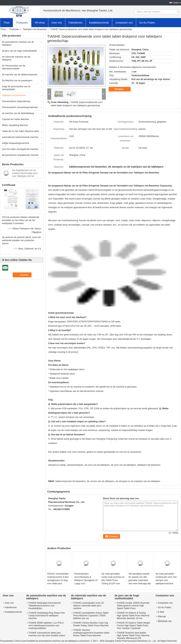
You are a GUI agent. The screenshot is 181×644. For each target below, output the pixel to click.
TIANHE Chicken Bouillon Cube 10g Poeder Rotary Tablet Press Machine (91, 624)
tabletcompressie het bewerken (70, 481)
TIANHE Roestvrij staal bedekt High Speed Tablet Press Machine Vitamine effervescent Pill (133, 635)
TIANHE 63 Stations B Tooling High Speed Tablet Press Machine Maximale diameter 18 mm (133, 616)
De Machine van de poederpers (17, 81)
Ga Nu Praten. (148, 23)
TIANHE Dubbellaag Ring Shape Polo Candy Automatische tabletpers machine (47, 616)
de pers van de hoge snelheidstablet (19, 51)
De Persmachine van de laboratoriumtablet (14, 67)
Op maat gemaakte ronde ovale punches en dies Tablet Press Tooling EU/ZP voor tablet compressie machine (113, 582)
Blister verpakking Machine (15, 125)
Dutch (176, 3)
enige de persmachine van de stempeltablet (16, 88)
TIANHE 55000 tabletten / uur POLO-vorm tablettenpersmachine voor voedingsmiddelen (46, 626)
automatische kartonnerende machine (20, 137)
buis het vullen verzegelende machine (20, 149)
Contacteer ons (124, 23)
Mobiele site (165, 621)
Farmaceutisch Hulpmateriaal (16, 101)
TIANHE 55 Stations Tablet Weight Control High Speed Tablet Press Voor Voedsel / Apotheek (133, 626)
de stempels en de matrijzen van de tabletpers (138, 481)
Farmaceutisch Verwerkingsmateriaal (20, 107)
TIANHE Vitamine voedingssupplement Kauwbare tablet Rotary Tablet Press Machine (91, 633)
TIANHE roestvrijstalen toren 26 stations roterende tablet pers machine (88, 606)
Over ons (57, 23)
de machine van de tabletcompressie (20, 75)
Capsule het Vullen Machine (15, 119)
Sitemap (162, 616)
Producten (22, 23)
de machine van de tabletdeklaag (18, 113)
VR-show (40, 23)
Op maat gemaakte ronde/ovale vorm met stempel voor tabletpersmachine (166, 579)
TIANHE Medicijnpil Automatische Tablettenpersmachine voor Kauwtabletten (45, 606)
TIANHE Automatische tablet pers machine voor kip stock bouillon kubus (47, 634)
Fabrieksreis (75, 23)
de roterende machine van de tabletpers (16, 58)
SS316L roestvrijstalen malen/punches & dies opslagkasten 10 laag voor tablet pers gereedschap (58, 580)
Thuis (7, 23)
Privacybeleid (6, 641)
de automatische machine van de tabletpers (18, 43)
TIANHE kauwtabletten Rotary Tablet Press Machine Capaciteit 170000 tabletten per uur (91, 616)
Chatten (121, 89)
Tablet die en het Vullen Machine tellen (21, 131)
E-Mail (161, 612)
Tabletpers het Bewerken (35, 29)
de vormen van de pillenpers (101, 481)
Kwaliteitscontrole (99, 23)
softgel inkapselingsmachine (16, 143)
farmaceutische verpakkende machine (20, 155)
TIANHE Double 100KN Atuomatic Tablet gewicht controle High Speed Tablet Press (133, 606)
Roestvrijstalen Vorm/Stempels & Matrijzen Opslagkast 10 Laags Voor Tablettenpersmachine (86, 580)
